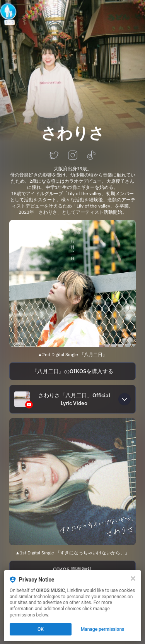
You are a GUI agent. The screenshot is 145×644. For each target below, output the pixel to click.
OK (41, 629)
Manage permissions (103, 629)
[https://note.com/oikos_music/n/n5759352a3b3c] (72, 371)
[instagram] (73, 156)
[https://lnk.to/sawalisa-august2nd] (72, 283)
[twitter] (54, 156)
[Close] (133, 578)
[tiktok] (91, 156)
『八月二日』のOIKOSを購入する (72, 371)
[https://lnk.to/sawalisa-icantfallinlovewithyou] (72, 482)
